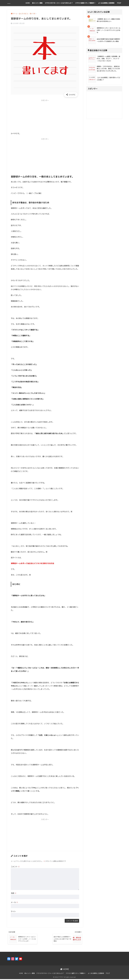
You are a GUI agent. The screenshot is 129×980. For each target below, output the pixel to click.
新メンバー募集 (37, 3)
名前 (14, 893)
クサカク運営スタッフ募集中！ (86, 3)
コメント (15, 867)
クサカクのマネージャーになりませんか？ (59, 3)
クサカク (12, 3)
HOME (28, 3)
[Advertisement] (45, 117)
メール (14, 902)
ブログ (119, 3)
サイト (13, 911)
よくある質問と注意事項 (106, 3)
